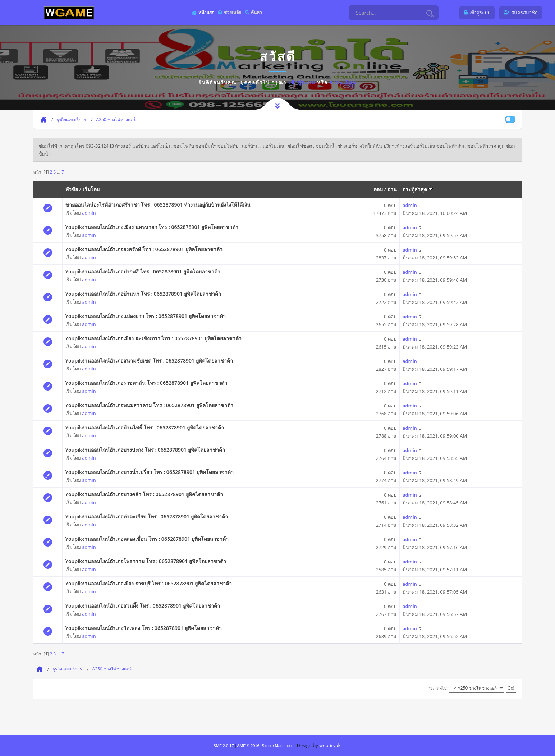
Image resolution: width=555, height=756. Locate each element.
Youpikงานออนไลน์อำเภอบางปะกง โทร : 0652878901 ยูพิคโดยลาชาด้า (145, 450)
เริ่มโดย (91, 189)
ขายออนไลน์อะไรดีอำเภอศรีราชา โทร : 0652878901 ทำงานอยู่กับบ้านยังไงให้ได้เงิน (158, 205)
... (59, 172)
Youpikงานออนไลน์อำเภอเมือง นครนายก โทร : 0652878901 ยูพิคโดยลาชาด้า (152, 227)
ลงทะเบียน (343, 82)
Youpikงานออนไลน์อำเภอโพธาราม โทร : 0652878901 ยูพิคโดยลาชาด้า (146, 561)
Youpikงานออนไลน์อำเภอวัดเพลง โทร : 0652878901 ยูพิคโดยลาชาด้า (144, 628)
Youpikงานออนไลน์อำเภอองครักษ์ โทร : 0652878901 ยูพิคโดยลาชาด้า (144, 249)
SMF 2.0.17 (223, 746)
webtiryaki (330, 745)
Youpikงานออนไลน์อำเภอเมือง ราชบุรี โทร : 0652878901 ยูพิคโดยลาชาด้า (149, 583)
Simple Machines (277, 746)
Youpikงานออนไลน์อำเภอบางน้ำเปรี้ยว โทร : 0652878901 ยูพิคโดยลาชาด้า (150, 472)
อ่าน (392, 189)
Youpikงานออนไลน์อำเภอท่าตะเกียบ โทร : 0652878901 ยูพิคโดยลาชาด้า (147, 517)
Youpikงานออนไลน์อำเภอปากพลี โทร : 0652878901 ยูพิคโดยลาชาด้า (143, 271)
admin (89, 213)
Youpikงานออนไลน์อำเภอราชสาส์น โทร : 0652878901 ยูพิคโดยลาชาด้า (146, 383)
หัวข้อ (72, 189)
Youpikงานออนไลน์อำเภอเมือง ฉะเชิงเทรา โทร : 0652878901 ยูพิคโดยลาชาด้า (153, 338)
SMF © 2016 (248, 746)
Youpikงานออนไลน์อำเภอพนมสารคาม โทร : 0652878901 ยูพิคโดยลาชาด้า (149, 405)
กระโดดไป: (438, 688)
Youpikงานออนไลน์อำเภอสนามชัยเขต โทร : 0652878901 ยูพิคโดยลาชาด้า (149, 361)
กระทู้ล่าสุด (418, 189)
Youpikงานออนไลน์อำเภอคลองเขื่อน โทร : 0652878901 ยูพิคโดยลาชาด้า (147, 539)
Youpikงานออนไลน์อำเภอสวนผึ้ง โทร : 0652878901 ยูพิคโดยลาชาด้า (143, 606)
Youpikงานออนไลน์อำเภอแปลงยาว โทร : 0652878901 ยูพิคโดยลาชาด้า (146, 316)
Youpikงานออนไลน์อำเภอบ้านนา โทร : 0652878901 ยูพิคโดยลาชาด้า (143, 294)
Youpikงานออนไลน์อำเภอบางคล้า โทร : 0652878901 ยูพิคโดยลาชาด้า (144, 494)
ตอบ (378, 189)
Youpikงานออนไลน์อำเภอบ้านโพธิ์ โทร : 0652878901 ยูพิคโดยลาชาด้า (145, 427)
